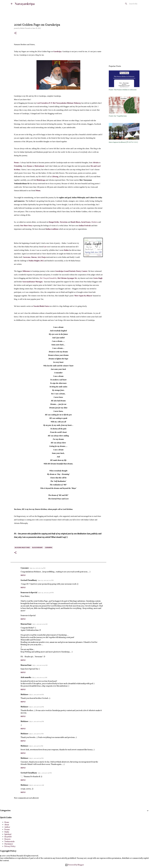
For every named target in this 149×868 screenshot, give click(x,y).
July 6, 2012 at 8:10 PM (36, 734)
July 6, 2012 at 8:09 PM (37, 707)
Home (7, 822)
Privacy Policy (10, 846)
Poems (16, 163)
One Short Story (26, 226)
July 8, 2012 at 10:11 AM (37, 785)
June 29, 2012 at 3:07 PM (46, 580)
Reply (23, 575)
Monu (38, 191)
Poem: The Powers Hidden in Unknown (123, 90)
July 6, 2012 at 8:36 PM (36, 758)
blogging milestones (22, 548)
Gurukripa (49, 548)
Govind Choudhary (29, 580)
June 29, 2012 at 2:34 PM (38, 568)
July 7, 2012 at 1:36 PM (45, 773)
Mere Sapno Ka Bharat (83, 296)
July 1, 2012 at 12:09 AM (40, 624)
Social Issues (86, 222)
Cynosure (25, 568)
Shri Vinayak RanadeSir (48, 278)
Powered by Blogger (74, 865)
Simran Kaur (26, 624)
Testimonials (9, 842)
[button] (15, 33)
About (7, 825)
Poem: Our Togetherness (118, 116)
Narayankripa (25, 4)
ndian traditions (52, 229)
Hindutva (94, 222)
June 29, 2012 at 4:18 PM (46, 593)
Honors (7, 839)
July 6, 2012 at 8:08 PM (36, 695)
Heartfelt (8, 837)
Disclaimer (9, 844)
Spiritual (8, 834)
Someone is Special (29, 593)
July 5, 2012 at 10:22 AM (40, 678)
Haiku (7, 832)
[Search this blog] (127, 4)
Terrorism (64, 222)
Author (7, 827)
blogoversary (37, 548)
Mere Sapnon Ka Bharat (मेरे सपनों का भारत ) (123, 142)
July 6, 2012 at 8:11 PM (36, 746)
